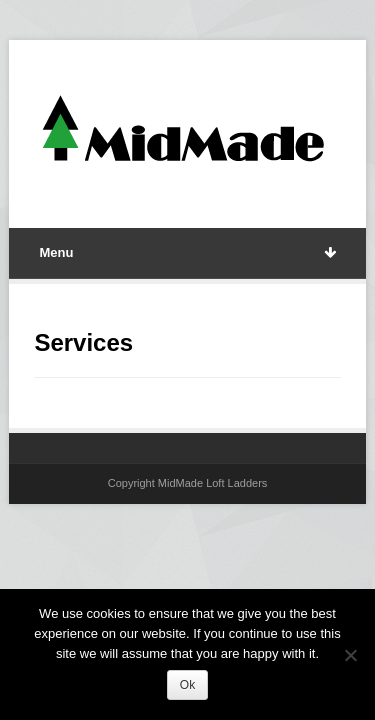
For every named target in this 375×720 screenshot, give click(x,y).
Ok (187, 685)
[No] (350, 655)
